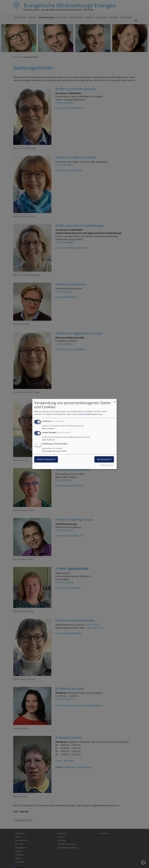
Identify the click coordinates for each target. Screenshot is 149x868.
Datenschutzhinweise (88, 414)
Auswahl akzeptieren (46, 459)
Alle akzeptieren (104, 459)
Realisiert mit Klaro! (107, 465)
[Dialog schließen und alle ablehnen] (115, 401)
